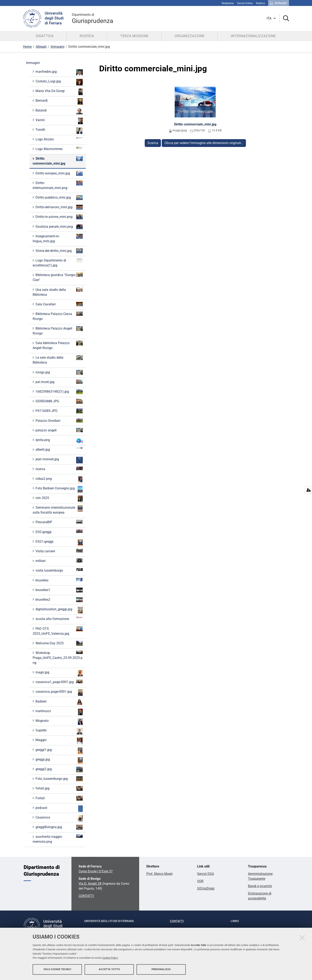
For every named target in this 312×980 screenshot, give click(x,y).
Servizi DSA (205, 874)
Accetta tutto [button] (109, 969)
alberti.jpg (59, 449)
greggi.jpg (59, 760)
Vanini (59, 121)
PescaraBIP (59, 522)
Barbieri (59, 702)
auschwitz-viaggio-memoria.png (58, 839)
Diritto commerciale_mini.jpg (195, 124)
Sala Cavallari (59, 304)
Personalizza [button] (161, 969)
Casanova (59, 818)
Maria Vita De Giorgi (59, 92)
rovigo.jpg (59, 372)
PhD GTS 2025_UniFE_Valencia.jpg (58, 631)
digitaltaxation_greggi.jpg (59, 610)
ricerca (59, 469)
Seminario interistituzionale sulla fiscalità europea (58, 510)
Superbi (59, 731)
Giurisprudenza (92, 18)
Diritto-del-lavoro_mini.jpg (59, 207)
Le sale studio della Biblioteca (58, 360)
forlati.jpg (59, 788)
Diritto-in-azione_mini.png (59, 217)
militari (59, 561)
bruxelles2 (59, 600)
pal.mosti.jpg (59, 382)
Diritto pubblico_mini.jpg (59, 198)
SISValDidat (206, 888)
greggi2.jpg (59, 770)
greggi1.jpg (59, 751)
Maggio (59, 741)
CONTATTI (86, 896)
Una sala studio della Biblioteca (58, 292)
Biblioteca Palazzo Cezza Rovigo (58, 316)
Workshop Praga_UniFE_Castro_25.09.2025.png (58, 658)
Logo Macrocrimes (59, 149)
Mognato (59, 722)
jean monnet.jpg (59, 460)
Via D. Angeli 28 (90, 884)
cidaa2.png (59, 480)
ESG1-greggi (59, 542)
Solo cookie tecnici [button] (57, 969)
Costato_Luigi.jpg (59, 82)
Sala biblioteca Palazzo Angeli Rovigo (58, 345)
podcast (59, 809)
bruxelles (59, 580)
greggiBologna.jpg (59, 827)
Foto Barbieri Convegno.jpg (59, 489)
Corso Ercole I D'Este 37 (96, 871)
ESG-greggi (59, 532)
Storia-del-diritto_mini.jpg (59, 251)
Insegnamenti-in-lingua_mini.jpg (58, 238)
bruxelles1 (59, 590)
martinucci (59, 712)
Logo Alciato (59, 139)
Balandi (59, 111)
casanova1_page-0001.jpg (59, 682)
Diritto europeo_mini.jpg (59, 173)
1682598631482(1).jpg (59, 392)
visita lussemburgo (59, 570)
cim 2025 (59, 499)
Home (27, 47)
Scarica (153, 143)
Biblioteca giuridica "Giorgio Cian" (58, 277)
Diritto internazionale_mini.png (58, 185)
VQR (200, 881)
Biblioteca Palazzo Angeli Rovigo (58, 331)
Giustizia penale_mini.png (59, 227)
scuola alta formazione (59, 619)
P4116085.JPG (59, 411)
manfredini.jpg (59, 72)
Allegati (41, 47)
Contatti (177, 921)
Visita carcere (59, 551)
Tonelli (59, 131)
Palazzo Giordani (59, 420)
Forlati (59, 798)
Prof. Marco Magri (159, 874)
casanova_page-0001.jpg (59, 692)
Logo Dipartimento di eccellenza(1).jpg (58, 263)
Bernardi (59, 101)
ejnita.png (59, 441)
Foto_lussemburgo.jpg (59, 779)
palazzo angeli (59, 430)
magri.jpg (59, 673)
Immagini (58, 47)
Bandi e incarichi (260, 886)
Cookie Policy (110, 958)
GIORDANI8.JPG (59, 401)
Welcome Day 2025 (59, 643)
